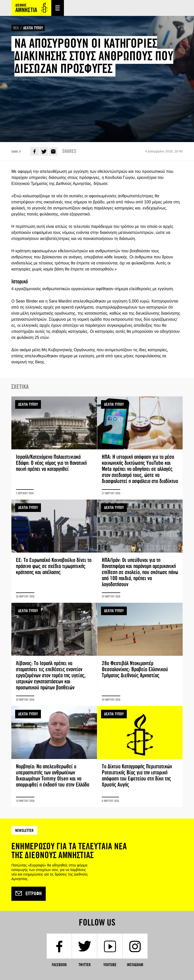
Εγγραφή (29, 894)
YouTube (110, 965)
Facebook (35, 151)
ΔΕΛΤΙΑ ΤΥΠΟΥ (33, 28)
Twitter (44, 151)
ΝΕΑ (16, 28)
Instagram (135, 965)
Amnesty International (31, 8)
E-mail (53, 151)
